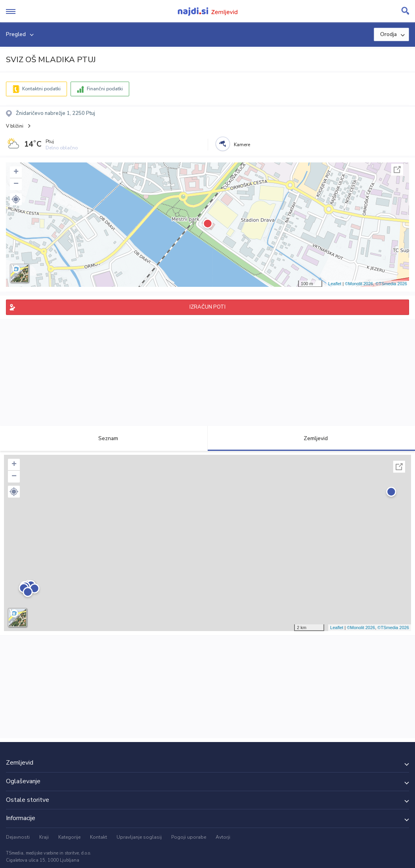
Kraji (44, 837)
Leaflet (335, 284)
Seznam (104, 438)
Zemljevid (311, 438)
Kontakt (98, 837)
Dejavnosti (18, 837)
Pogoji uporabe (189, 837)
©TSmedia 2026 (391, 284)
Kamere (242, 145)
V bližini (15, 126)
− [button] (16, 184)
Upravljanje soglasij (139, 837)
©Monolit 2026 (359, 284)
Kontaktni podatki (41, 89)
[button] (16, 199)
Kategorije (69, 837)
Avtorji (223, 837)
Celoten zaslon (397, 170)
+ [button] (16, 172)
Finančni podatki (105, 89)
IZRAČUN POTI (207, 307)
